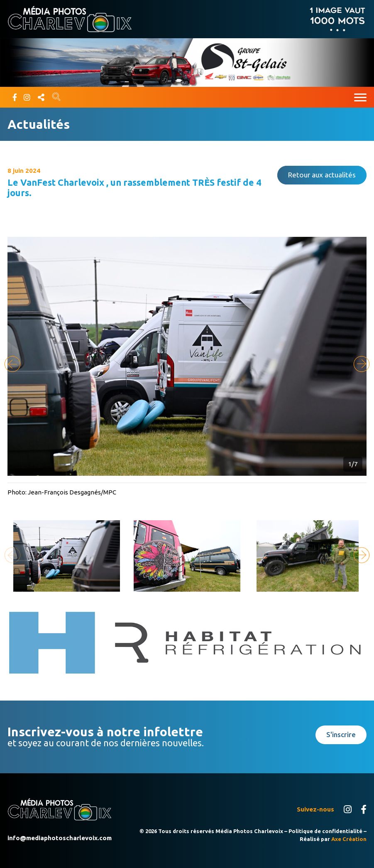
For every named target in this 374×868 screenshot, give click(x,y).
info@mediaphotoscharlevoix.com (60, 838)
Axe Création (349, 839)
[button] (362, 364)
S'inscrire (341, 734)
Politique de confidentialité (325, 831)
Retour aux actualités (322, 175)
